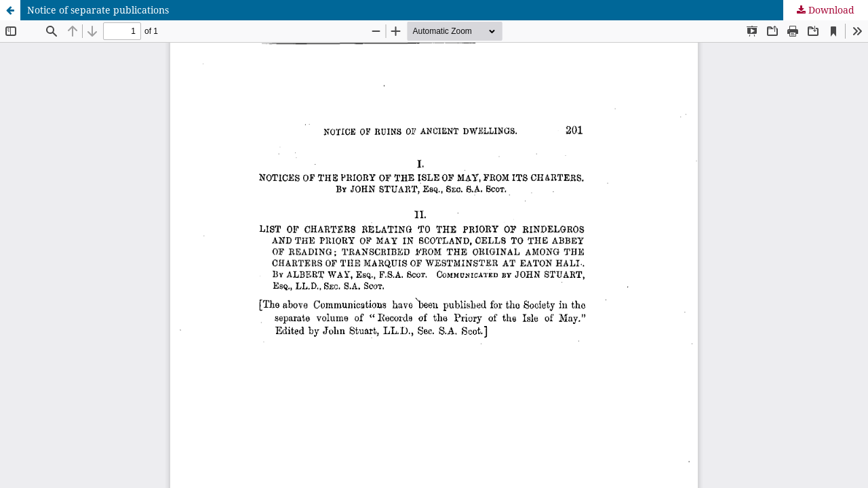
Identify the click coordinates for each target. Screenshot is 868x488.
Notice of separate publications (98, 10)
